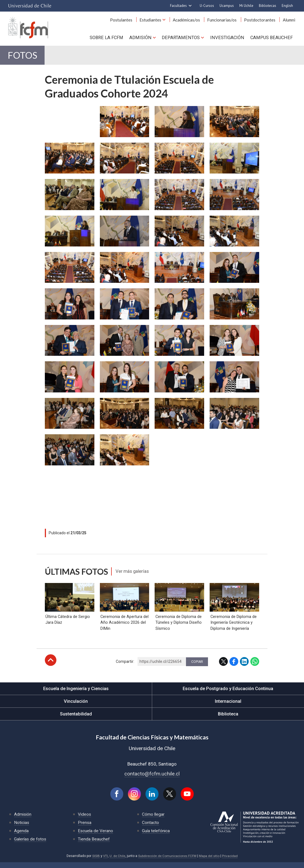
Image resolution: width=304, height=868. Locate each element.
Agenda (21, 837)
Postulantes (128, 21)
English (287, 6)
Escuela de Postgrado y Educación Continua (228, 694)
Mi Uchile (246, 6)
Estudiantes (156, 21)
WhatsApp (255, 667)
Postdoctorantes (262, 21)
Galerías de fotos (31, 845)
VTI (104, 862)
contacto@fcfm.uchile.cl (152, 779)
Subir (51, 666)
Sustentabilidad (76, 719)
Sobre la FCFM (111, 39)
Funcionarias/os (225, 21)
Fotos (25, 58)
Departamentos (184, 39)
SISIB (94, 862)
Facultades (178, 6)
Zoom (51, 113)
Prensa (85, 828)
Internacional (228, 707)
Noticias (22, 828)
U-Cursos (207, 6)
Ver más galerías (134, 575)
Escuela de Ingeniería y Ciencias (76, 694)
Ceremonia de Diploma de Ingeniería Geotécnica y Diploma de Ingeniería (233, 628)
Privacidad (231, 862)
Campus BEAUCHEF (272, 39)
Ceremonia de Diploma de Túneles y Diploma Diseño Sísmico (178, 628)
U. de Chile (116, 862)
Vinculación (76, 707)
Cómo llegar (154, 820)
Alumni (290, 21)
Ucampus (227, 6)
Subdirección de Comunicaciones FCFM (167, 862)
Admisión (145, 39)
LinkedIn (244, 667)
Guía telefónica (156, 837)
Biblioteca (228, 719)
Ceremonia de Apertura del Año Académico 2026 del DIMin (124, 628)
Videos (85, 820)
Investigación (229, 39)
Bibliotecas (268, 6)
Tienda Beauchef (94, 845)
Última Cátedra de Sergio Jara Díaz (67, 625)
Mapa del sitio (210, 862)
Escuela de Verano (96, 837)
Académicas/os (191, 21)
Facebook (234, 667)
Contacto (150, 828)
